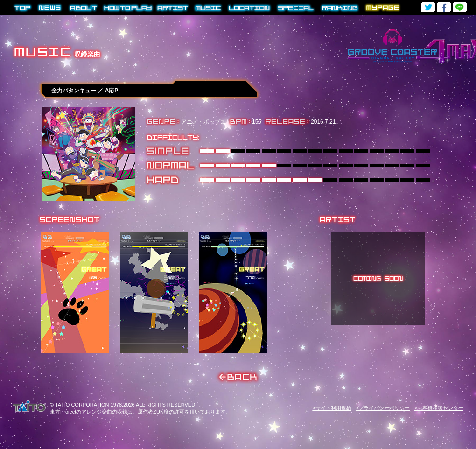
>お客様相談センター (439, 408)
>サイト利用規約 (332, 408)
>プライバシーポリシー (383, 408)
